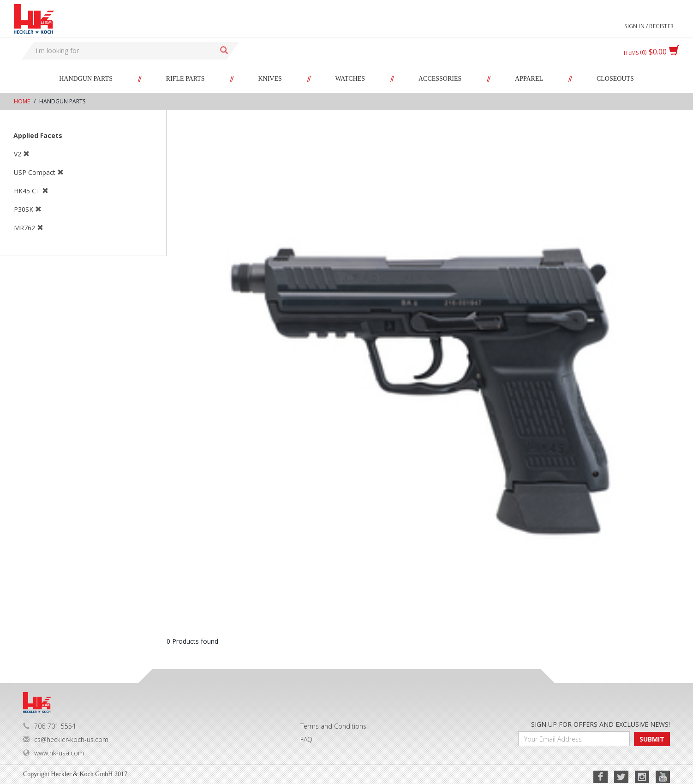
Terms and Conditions (333, 726)
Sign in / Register (649, 26)
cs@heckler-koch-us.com (66, 739)
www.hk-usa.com (54, 753)
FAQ (306, 739)
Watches (350, 79)
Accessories (440, 79)
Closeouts (615, 79)
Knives (270, 79)
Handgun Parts (86, 79)
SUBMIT (652, 739)
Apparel (529, 79)
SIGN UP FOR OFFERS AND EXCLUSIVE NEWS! (600, 724)
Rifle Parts (185, 79)
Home (22, 101)
